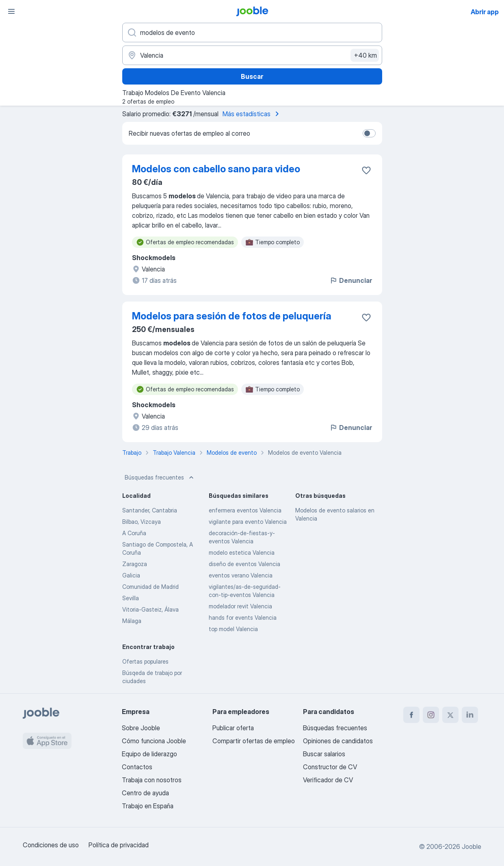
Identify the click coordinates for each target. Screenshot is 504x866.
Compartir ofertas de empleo (254, 741)
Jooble (472, 846)
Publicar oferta (233, 728)
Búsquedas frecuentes (160, 477)
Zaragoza (135, 564)
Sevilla (131, 598)
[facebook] (411, 715)
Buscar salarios (324, 754)
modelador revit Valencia (240, 606)
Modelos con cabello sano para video (216, 169)
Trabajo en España (148, 806)
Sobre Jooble (141, 728)
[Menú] (11, 11)
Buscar (252, 76)
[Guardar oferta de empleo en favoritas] (366, 170)
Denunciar (351, 280)
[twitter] (450, 715)
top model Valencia (233, 629)
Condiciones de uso (51, 845)
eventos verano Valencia (241, 575)
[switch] (369, 133)
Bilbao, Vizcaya (142, 522)
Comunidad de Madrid (150, 587)
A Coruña (134, 533)
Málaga (132, 621)
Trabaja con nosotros (152, 780)
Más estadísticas (252, 114)
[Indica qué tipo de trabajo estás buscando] (252, 33)
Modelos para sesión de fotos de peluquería (232, 316)
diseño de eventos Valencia (244, 564)
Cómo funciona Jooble (154, 741)
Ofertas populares (145, 661)
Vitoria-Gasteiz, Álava (150, 609)
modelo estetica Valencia (242, 552)
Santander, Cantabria (150, 510)
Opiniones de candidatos (338, 741)
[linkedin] (470, 715)
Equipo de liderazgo (149, 754)
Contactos (137, 767)
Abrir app (485, 12)
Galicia (131, 575)
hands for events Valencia (243, 617)
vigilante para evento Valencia (248, 522)
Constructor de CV (330, 767)
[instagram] (431, 715)
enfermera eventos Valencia (245, 510)
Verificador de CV (328, 780)
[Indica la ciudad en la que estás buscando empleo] (252, 55)
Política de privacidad (119, 845)
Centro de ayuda (145, 793)
